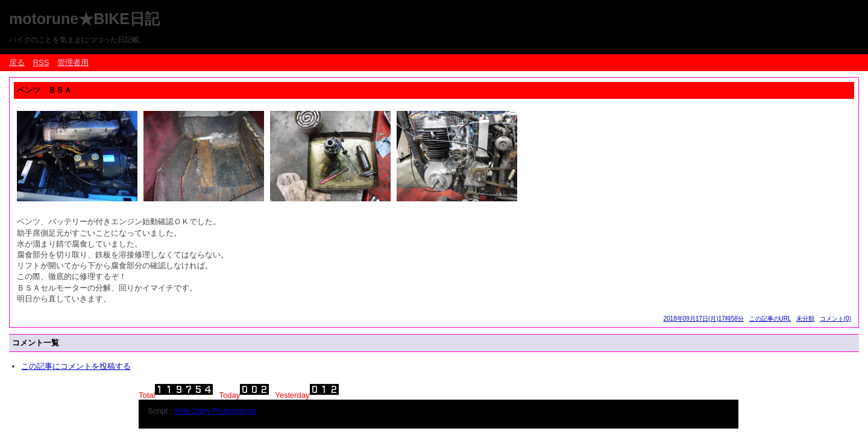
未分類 (805, 319)
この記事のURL (770, 319)
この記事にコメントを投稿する (76, 366)
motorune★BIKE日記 (84, 19)
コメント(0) (835, 319)
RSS (41, 62)
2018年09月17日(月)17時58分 (703, 319)
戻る (17, 62)
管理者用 (73, 62)
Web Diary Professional (215, 411)
